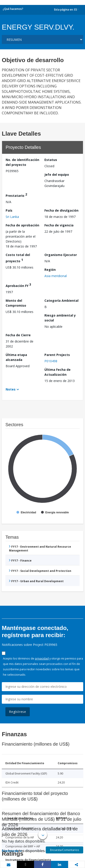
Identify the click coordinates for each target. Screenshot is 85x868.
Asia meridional (56, 276)
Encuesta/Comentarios (64, 850)
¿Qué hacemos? (13, 9)
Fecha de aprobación (22, 225)
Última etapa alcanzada (16, 357)
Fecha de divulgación (61, 210)
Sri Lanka (12, 217)
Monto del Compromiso (16, 303)
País (9, 210)
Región (50, 270)
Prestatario (16, 195)
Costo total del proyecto (18, 258)
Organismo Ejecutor (61, 255)
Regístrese (18, 712)
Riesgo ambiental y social (60, 318)
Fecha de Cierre (18, 335)
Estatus (51, 160)
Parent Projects (57, 355)
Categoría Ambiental (61, 301)
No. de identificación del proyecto (22, 162)
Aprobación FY (18, 285)
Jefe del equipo (57, 175)
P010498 (51, 361)
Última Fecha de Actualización (57, 372)
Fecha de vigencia (59, 225)
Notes (11, 389)
